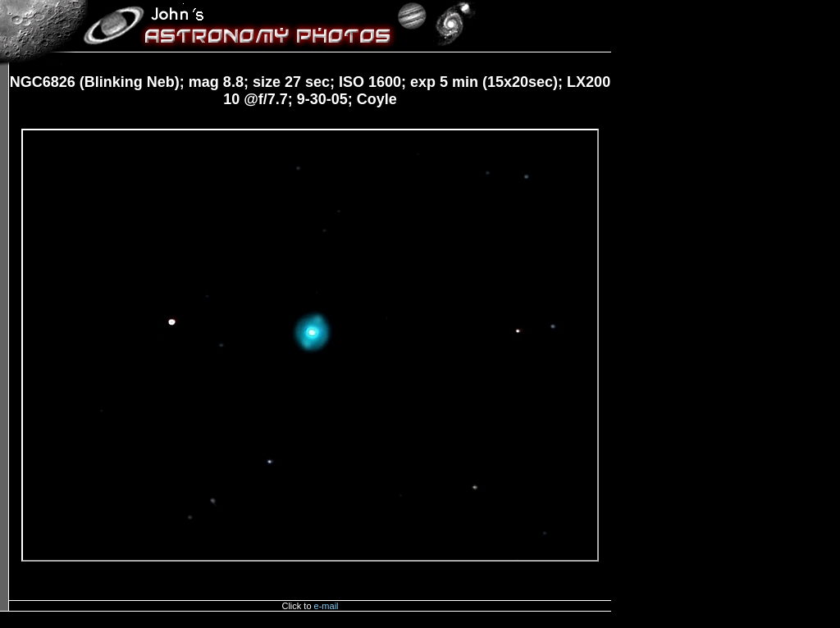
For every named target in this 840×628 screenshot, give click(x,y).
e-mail (326, 606)
